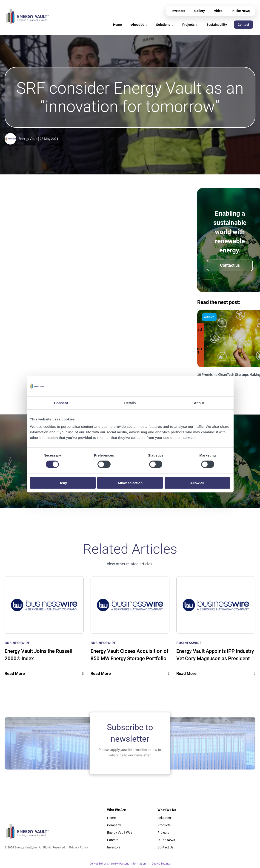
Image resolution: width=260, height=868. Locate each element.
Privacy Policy (79, 848)
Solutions (164, 818)
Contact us (230, 265)
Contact (243, 25)
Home (111, 818)
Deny (63, 483)
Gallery (200, 11)
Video (218, 11)
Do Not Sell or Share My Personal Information (118, 864)
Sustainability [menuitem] (217, 25)
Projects (163, 833)
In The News (241, 11)
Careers (113, 840)
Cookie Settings (161, 864)
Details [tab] (130, 403)
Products (164, 825)
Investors (178, 11)
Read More (15, 673)
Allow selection (130, 483)
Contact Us (165, 847)
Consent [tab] (61, 403)
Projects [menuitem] (188, 25)
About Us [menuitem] (138, 25)
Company (114, 825)
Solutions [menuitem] (163, 25)
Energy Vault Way (120, 833)
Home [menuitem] (117, 25)
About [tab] (199, 403)
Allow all (197, 483)
